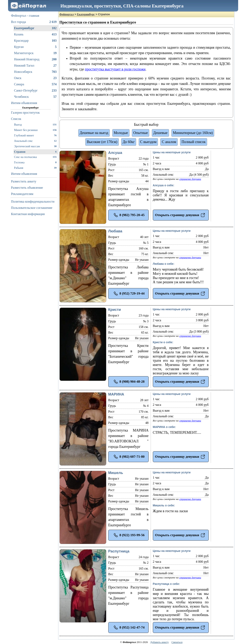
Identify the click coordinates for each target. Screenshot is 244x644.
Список (16, 119)
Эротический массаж (35, 146)
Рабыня (35, 168)
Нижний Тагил (35, 66)
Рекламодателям (22, 194)
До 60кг (129, 142)
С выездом (148, 142)
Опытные (141, 133)
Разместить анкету (24, 181)
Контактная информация (28, 214)
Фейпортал (67, 14)
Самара (35, 84)
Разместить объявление (27, 188)
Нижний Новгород (35, 59)
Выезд (35, 124)
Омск (35, 78)
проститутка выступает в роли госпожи (115, 69)
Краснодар (35, 41)
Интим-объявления (24, 103)
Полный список (194, 142)
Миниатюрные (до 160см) (193, 133)
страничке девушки (190, 179)
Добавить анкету (160, 642)
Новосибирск (35, 72)
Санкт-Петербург (35, 91)
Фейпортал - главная (25, 16)
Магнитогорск (35, 53)
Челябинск (35, 97)
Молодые (121, 133)
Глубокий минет (35, 135)
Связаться (177, 642)
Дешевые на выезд (94, 133)
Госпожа (35, 162)
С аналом (169, 142)
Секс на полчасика (35, 157)
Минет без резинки (35, 130)
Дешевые (160, 133)
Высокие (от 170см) (102, 142)
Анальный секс (35, 141)
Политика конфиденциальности (33, 201)
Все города (34, 22)
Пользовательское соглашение (32, 208)
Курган (35, 47)
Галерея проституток (26, 113)
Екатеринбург (35, 28)
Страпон (35, 152)
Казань (35, 34)
